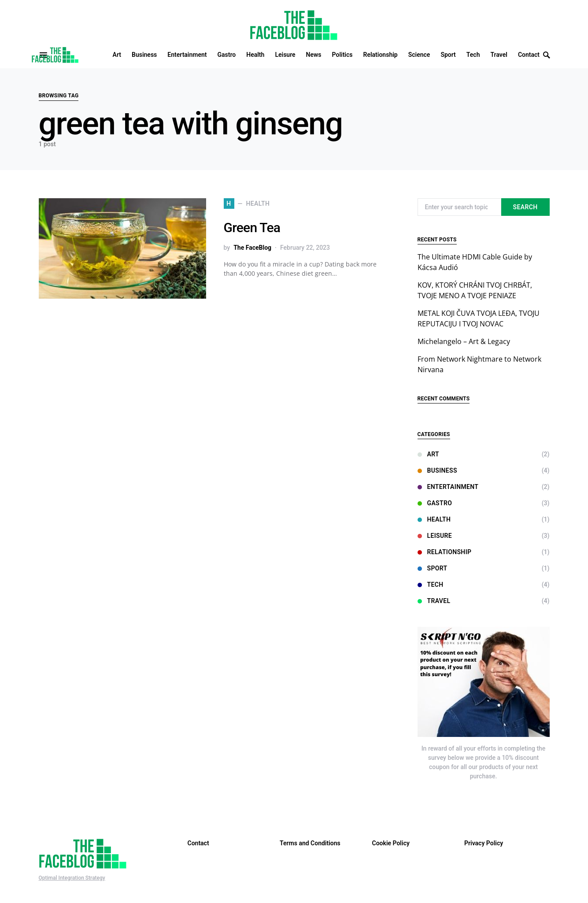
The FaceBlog (252, 248)
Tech (431, 585)
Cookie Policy (391, 843)
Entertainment (448, 487)
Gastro (435, 503)
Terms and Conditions (310, 843)
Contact (198, 843)
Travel (434, 601)
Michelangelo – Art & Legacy (464, 341)
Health (434, 519)
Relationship (445, 552)
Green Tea (252, 228)
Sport (433, 568)
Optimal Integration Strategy (72, 878)
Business (437, 470)
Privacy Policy (484, 843)
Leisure (435, 536)
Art (428, 454)
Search (525, 207)
